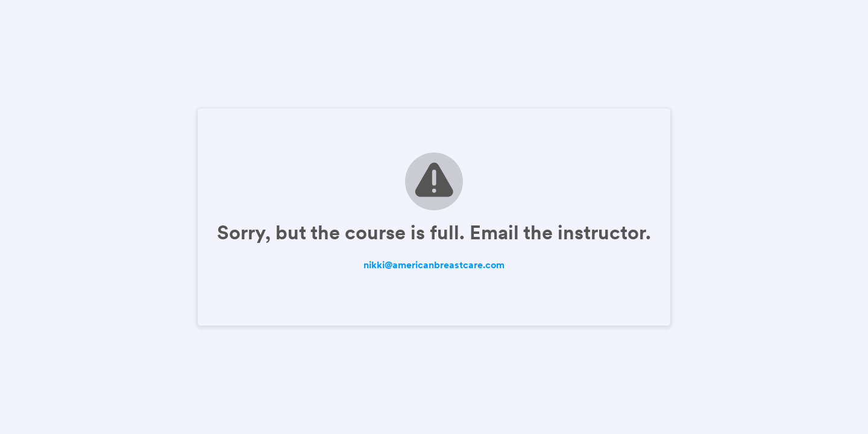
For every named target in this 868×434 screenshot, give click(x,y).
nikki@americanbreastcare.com (434, 265)
